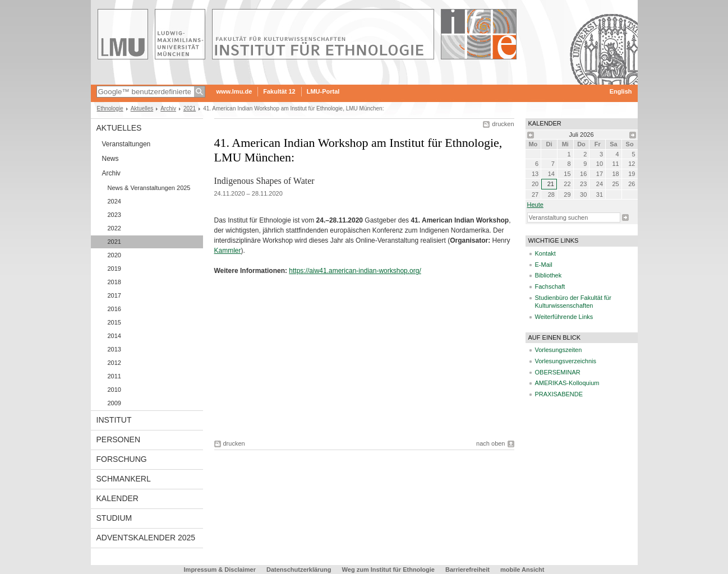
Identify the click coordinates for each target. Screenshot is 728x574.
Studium (114, 518)
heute (535, 205)
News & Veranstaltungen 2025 (149, 188)
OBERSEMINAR (558, 372)
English (621, 91)
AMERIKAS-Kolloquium (567, 383)
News (110, 159)
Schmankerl (124, 479)
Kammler (228, 251)
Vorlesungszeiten (559, 350)
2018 (114, 282)
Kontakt (545, 253)
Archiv (168, 108)
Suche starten (625, 217)
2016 (114, 309)
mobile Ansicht (522, 570)
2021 (190, 108)
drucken (503, 124)
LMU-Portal (323, 91)
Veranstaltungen (126, 144)
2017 (114, 295)
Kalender (118, 498)
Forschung (122, 459)
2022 (114, 228)
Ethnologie (110, 108)
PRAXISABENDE (559, 394)
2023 (114, 215)
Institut (114, 420)
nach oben (490, 443)
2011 (114, 376)
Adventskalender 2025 (146, 538)
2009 (114, 403)
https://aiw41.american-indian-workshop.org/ (355, 271)
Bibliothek (549, 275)
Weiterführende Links (564, 317)
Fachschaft (550, 286)
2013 (114, 349)
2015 (114, 322)
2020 (114, 255)
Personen (119, 439)
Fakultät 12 (279, 91)
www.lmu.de (234, 91)
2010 (114, 390)
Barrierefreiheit (468, 570)
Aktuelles (142, 108)
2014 (114, 336)
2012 (114, 363)
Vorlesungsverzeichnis (566, 361)
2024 (114, 201)
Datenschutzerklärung (299, 570)
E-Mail (544, 265)
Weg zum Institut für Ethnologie (388, 570)
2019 (114, 269)
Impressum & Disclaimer (220, 570)
